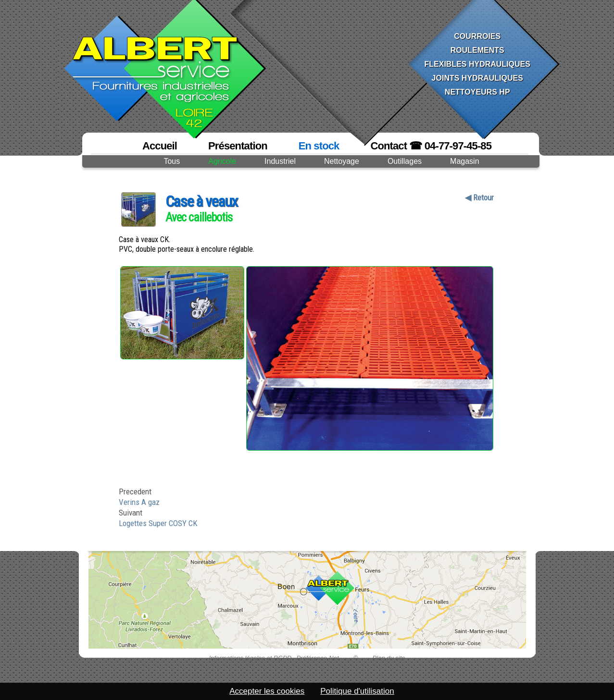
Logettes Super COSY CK (158, 523)
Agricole (222, 161)
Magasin (464, 161)
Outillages (405, 161)
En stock (319, 146)
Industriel (280, 161)
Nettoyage (342, 161)
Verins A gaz (139, 502)
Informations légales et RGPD (250, 658)
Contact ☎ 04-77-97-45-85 (431, 146)
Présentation (238, 146)
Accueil (160, 146)
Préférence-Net (317, 658)
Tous (172, 161)
